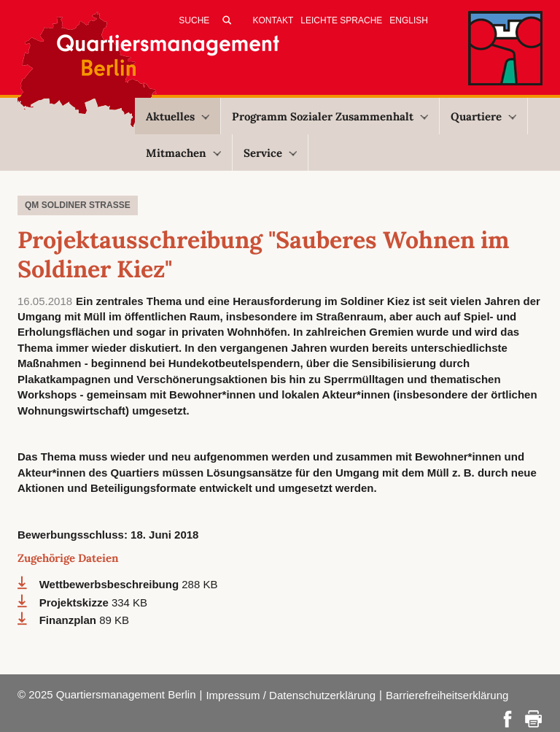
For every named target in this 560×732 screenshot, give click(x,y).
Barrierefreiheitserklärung (447, 695)
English (409, 20)
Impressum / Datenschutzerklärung (291, 695)
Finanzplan (70, 620)
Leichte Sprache (341, 20)
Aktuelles (178, 116)
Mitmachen (183, 153)
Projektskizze (75, 602)
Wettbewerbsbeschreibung (111, 584)
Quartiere (483, 116)
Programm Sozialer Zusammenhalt (330, 116)
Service (270, 153)
